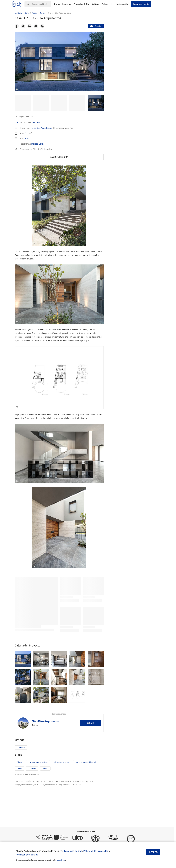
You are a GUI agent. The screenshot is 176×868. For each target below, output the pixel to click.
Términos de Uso (73, 851)
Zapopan (32, 768)
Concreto (21, 748)
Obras (57, 4)
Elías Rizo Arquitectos (42, 128)
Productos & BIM (81, 4)
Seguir (90, 723)
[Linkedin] (29, 26)
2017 (27, 139)
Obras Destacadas (61, 762)
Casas (18, 123)
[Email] (36, 26)
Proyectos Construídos (38, 762)
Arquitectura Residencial (86, 762)
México (36, 123)
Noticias (95, 4)
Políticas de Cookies (27, 855)
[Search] (41, 4)
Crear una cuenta (141, 4)
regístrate (61, 860)
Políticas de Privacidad (96, 851)
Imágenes (67, 4)
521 (27, 133)
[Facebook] (17, 26)
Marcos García (38, 144)
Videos (105, 4)
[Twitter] (23, 26)
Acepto (153, 852)
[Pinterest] (42, 26)
